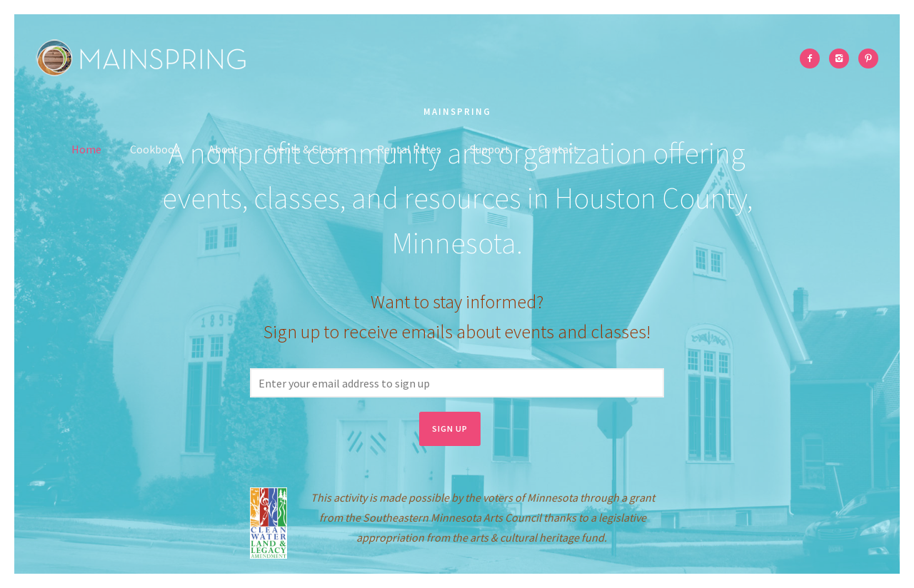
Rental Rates (409, 149)
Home (86, 149)
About (224, 149)
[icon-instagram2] (843, 59)
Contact (558, 149)
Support (490, 149)
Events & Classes (308, 149)
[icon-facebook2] (813, 59)
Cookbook (155, 149)
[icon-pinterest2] (868, 59)
